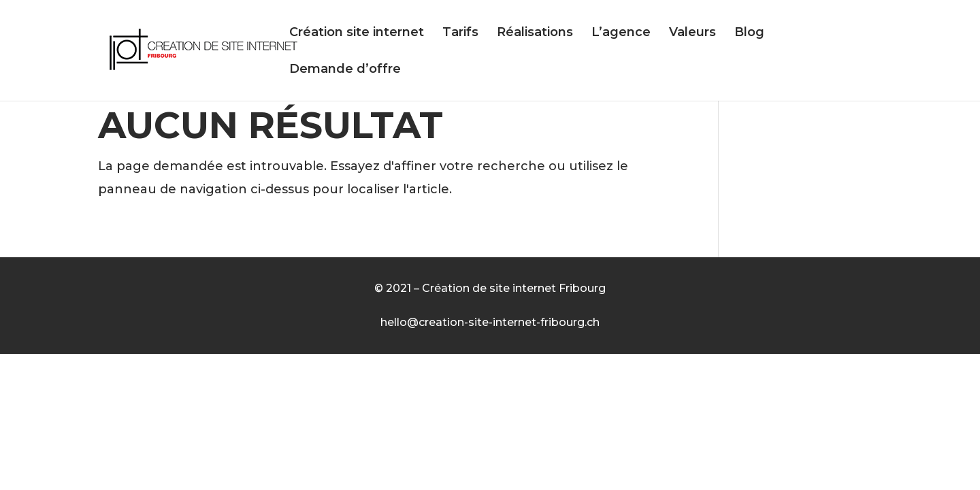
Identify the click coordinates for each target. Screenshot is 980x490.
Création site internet (357, 33)
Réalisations (535, 33)
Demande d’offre (345, 70)
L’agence (621, 33)
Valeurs (692, 33)
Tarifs (460, 33)
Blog (749, 33)
